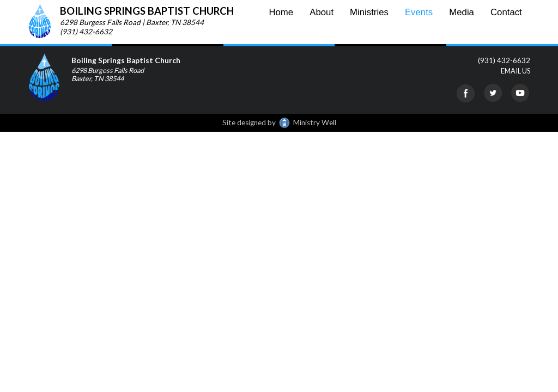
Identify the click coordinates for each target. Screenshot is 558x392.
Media (462, 12)
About (322, 12)
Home (281, 12)
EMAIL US (515, 71)
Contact (506, 12)
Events (419, 12)
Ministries (369, 12)
